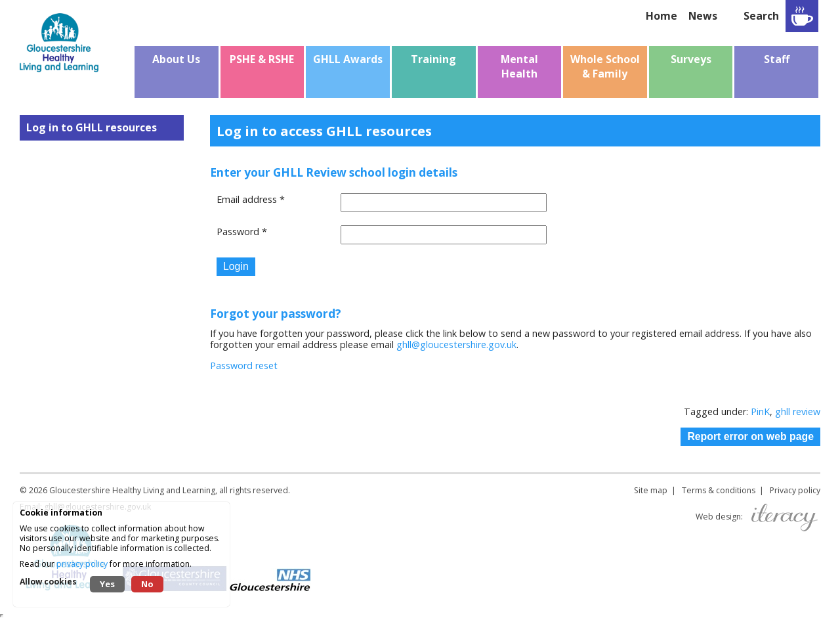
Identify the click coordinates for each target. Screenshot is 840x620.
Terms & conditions (719, 490)
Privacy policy (795, 490)
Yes (107, 584)
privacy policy (82, 564)
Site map (651, 490)
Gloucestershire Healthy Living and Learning (132, 490)
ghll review (798, 411)
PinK (760, 411)
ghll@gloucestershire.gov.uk (456, 344)
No (147, 584)
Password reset (244, 365)
